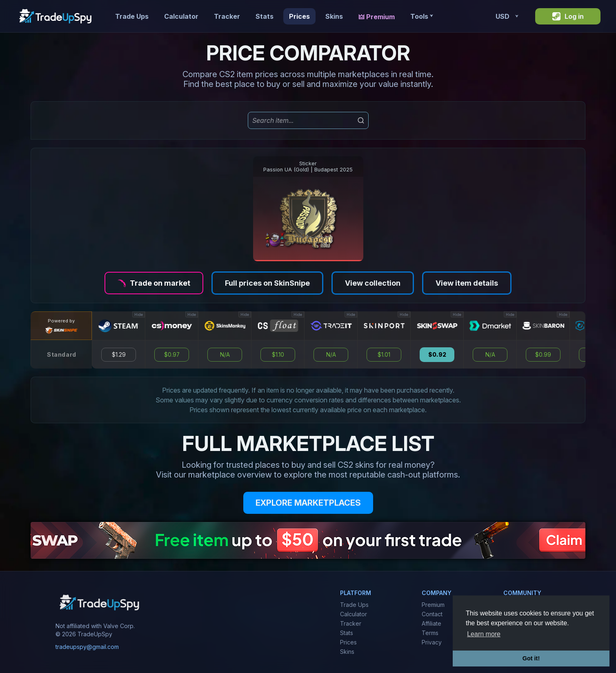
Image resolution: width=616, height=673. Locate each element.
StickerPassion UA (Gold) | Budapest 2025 (308, 167)
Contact (432, 614)
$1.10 (278, 355)
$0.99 (543, 355)
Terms (430, 633)
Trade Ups (132, 16)
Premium (433, 605)
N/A (225, 355)
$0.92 (437, 355)
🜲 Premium (377, 17)
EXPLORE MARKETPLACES (308, 503)
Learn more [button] (484, 634)
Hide (139, 314)
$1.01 (384, 355)
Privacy (432, 642)
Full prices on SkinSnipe (267, 283)
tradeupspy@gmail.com (87, 647)
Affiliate (431, 623)
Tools (421, 16)
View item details (467, 283)
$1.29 (119, 355)
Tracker (227, 16)
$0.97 (172, 355)
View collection (373, 283)
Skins (334, 16)
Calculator (181, 16)
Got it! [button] (531, 658)
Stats (265, 16)
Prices (299, 16)
